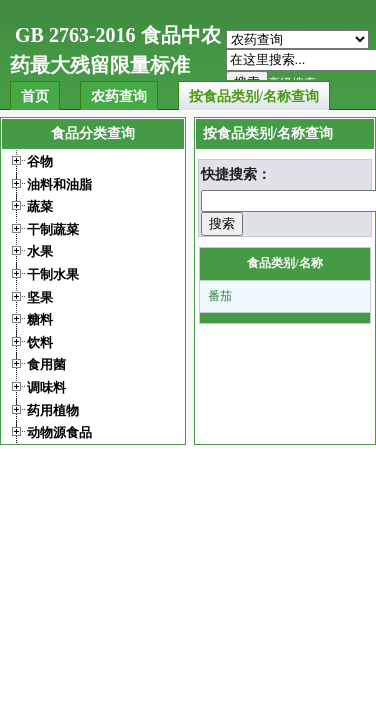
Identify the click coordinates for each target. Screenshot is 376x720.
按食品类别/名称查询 (254, 96)
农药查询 (119, 96)
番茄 (220, 296)
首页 (35, 96)
